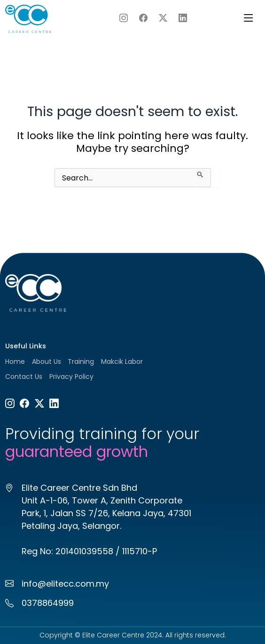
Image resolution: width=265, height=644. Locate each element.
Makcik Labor (122, 361)
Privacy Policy (71, 377)
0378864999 (48, 603)
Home (15, 361)
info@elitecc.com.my (65, 584)
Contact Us (24, 377)
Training (81, 361)
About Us (47, 361)
